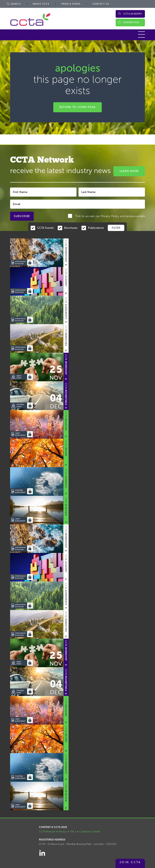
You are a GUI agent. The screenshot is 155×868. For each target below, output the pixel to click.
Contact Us (101, 4)
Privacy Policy (110, 216)
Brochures (71, 228)
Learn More (129, 171)
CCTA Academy (133, 14)
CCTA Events (45, 228)
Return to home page (77, 107)
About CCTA (41, 4)
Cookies (84, 832)
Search (13, 4)
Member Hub (131, 22)
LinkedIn (96, 832)
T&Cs (73, 832)
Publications (96, 228)
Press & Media (71, 4)
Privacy (63, 832)
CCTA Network (47, 832)
